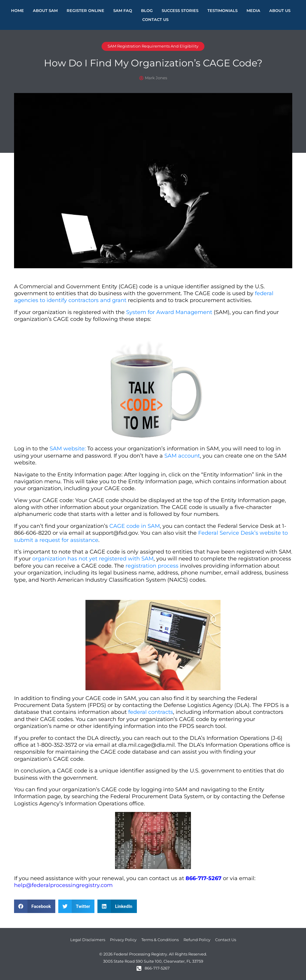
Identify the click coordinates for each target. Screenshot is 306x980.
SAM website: (68, 449)
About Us (280, 10)
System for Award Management (169, 312)
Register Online (85, 10)
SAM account (182, 456)
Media (253, 10)
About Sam (45, 10)
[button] (35, 906)
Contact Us (155, 19)
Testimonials (222, 10)
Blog (147, 10)
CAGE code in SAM (135, 526)
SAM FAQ (123, 10)
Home (17, 10)
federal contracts (151, 712)
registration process (152, 566)
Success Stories (180, 10)
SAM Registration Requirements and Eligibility (153, 46)
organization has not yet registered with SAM (93, 559)
